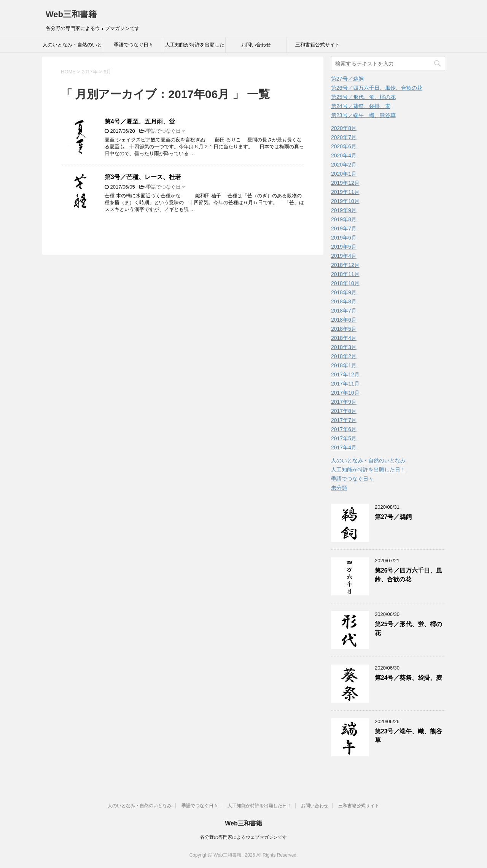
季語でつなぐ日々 (134, 45)
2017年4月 (344, 447)
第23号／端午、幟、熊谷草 (363, 115)
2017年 (90, 72)
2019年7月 (344, 229)
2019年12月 (345, 183)
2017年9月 (344, 402)
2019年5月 (344, 247)
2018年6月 (344, 320)
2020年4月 (344, 156)
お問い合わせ (256, 45)
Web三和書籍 (71, 14)
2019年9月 (344, 210)
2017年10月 (345, 393)
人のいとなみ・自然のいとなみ (72, 47)
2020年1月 (344, 174)
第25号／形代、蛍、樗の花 (363, 97)
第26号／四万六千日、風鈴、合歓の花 (377, 88)
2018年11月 (345, 274)
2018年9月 (344, 292)
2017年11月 (345, 384)
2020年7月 (344, 137)
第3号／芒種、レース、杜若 (143, 177)
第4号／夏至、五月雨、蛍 (140, 121)
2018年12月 (345, 265)
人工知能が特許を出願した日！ (195, 47)
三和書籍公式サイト (318, 45)
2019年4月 (344, 256)
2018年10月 (345, 283)
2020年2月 (344, 165)
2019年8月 (344, 219)
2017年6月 (344, 429)
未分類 (339, 488)
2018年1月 (344, 365)
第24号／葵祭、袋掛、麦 (361, 106)
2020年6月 (344, 146)
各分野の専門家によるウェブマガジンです (243, 837)
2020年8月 (344, 128)
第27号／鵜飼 (347, 79)
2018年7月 (344, 311)
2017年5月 (344, 438)
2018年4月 (344, 338)
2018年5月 (344, 329)
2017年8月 (344, 411)
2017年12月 (345, 374)
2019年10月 (345, 201)
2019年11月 (345, 192)
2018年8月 (344, 301)
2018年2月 (344, 356)
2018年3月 (344, 347)
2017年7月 (344, 420)
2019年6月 (344, 238)
